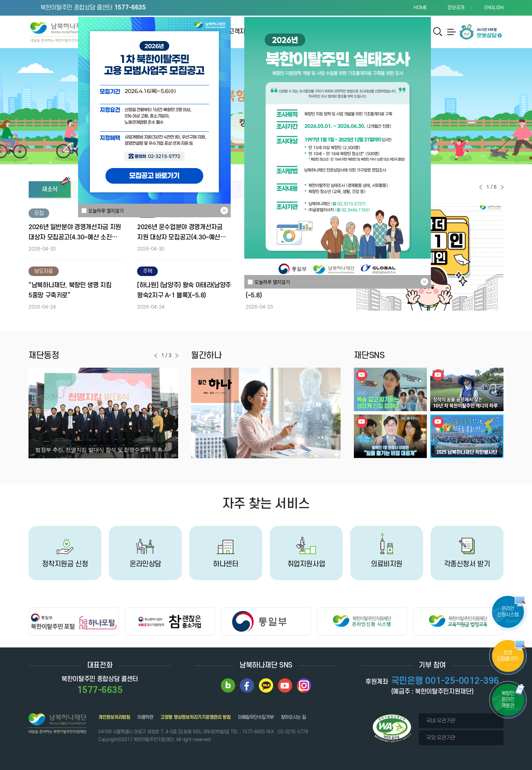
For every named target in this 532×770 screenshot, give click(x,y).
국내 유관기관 (441, 721)
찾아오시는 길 (293, 717)
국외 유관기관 (441, 738)
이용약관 (145, 717)
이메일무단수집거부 (256, 717)
